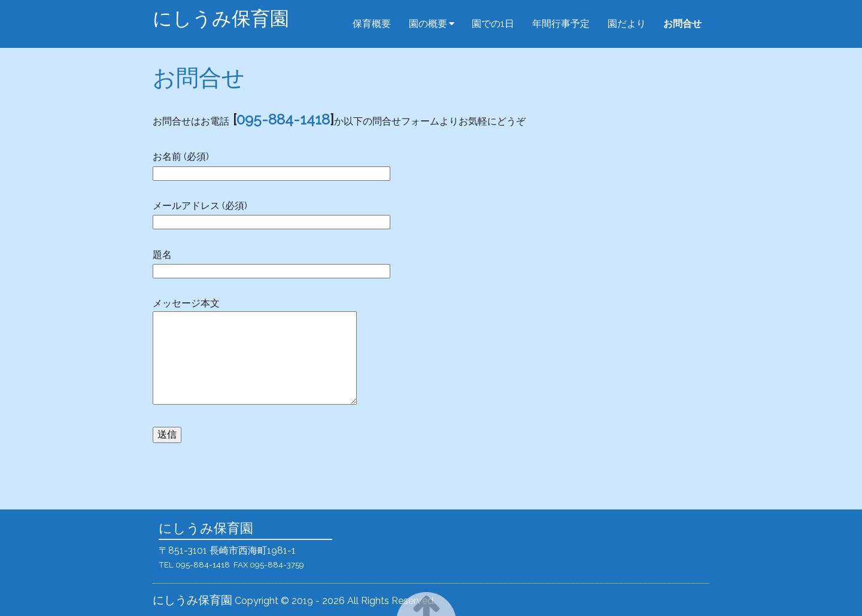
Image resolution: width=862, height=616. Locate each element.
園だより (627, 24)
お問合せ (682, 24)
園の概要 (428, 24)
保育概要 (372, 24)
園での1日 (493, 24)
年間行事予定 (561, 24)
